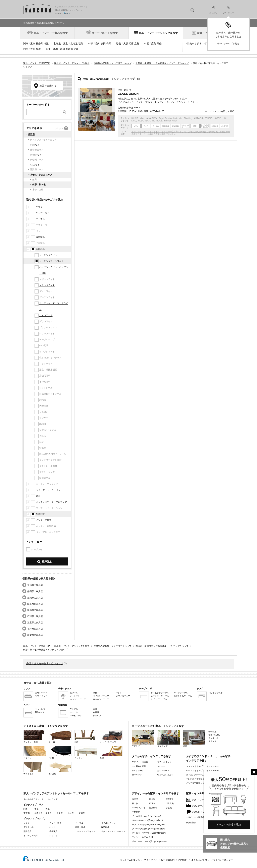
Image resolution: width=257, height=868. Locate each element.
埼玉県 (49, 813)
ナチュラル (35, 768)
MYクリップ (228, 10)
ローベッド (137, 775)
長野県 (31, 134)
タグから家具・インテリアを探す (151, 756)
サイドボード (138, 771)
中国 (147, 44)
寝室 (194, 739)
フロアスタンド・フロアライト (54, 306)
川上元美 (170, 803)
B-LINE (135, 118)
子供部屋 (212, 732)
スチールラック (164, 762)
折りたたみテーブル (183, 696)
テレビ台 (74, 709)
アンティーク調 (35, 737)
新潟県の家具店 (35, 598)
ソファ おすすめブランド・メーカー (202, 766)
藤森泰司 (153, 808)
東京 (33, 44)
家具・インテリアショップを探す (158, 33)
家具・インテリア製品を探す (51, 33)
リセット (59, 128)
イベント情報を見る (229, 825)
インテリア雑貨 (44, 520)
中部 (91, 44)
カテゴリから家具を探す (38, 683)
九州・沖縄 (52, 49)
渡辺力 (152, 803)
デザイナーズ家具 (140, 762)
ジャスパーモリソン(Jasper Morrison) (149, 833)
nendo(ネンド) (138, 808)
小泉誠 (169, 808)
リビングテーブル (159, 699)
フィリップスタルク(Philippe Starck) (148, 829)
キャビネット (76, 716)
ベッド (52, 827)
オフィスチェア (123, 696)
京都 (137, 44)
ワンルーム (213, 738)
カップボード (163, 771)
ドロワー (161, 766)
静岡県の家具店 (35, 591)
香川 (33, 49)
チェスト (74, 712)
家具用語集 (191, 823)
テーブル (40, 219)
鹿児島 (75, 49)
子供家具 (53, 831)
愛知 (98, 44)
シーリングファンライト (52, 261)
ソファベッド (41, 696)
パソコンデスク (216, 693)
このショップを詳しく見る (221, 111)
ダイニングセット (109, 823)
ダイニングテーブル (160, 693)
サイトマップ (151, 860)
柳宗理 (135, 799)
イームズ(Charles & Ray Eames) (146, 816)
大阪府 (60, 813)
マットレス (40, 709)
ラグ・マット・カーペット (49, 490)
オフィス (212, 741)
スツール (74, 693)
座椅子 (96, 693)
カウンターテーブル (160, 696)
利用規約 (183, 860)
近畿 (118, 44)
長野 (109, 44)
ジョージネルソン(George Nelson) (147, 820)
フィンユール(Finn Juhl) (143, 837)
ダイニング (169, 739)
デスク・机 (29, 827)
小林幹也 (136, 812)
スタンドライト (47, 285)
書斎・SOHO (214, 735)
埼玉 (46, 44)
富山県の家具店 (35, 610)
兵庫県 (71, 813)
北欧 (86, 737)
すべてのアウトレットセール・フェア (41, 799)
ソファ (39, 207)
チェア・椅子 (43, 213)
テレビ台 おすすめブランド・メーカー (203, 779)
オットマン (75, 696)
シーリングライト (48, 255)
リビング (143, 739)
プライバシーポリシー (222, 860)
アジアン (35, 752)
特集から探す (194, 44)
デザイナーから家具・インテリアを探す (155, 793)
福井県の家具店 (35, 629)
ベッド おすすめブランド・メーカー (202, 771)
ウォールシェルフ (165, 775)
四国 (26, 49)
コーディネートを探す (105, 33)
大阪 (126, 44)
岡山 (159, 44)
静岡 (103, 44)
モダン (60, 752)
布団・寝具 (80, 827)
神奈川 (40, 44)
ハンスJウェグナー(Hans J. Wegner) (148, 825)
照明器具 (40, 249)
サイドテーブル (181, 693)
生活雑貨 (40, 514)
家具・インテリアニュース (204, 800)
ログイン (213, 10)
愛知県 (82, 813)
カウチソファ (41, 693)
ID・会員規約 (168, 860)
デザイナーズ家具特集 (196, 817)
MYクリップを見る (230, 44)
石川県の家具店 (35, 616)
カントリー (86, 752)
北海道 (74, 44)
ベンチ (119, 693)
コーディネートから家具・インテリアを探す (158, 726)
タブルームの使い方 (130, 860)
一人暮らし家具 (139, 766)
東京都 (27, 813)
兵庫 (131, 44)
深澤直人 (170, 799)
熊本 (68, 49)
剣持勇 (152, 799)
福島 (81, 44)
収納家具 (40, 237)
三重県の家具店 (35, 622)
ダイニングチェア (101, 696)
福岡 (62, 49)
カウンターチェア (78, 699)
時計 (38, 496)
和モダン (60, 768)
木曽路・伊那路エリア (41, 175)
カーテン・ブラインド (85, 831)
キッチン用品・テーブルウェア (51, 502)
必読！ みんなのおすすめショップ (45, 663)
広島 (154, 44)
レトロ (60, 737)
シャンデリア (46, 315)
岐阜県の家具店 (35, 604)
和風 (111, 752)
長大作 (135, 803)
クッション (54, 836)
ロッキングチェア (101, 699)
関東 (26, 44)
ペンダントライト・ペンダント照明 (54, 270)
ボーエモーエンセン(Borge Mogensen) (149, 841)
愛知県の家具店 (35, 585)
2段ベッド (40, 712)
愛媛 (38, 49)
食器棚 (96, 712)
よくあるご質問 (199, 860)
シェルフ (97, 716)
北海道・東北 (61, 44)
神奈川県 (39, 813)
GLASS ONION (128, 94)
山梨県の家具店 (35, 635)
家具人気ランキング (201, 806)
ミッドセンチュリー (111, 737)
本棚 (95, 709)
